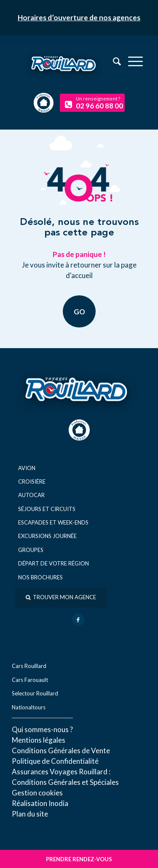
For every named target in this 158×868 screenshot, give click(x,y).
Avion (27, 468)
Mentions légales (39, 740)
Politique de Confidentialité (55, 761)
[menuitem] (131, 61)
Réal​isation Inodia (40, 803)
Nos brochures (40, 577)
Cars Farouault (30, 680)
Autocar (31, 495)
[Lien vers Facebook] (78, 619)
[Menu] (131, 61)
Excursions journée (47, 536)
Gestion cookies (37, 793)
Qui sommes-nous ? (42, 729)
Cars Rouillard (29, 666)
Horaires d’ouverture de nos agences (79, 18)
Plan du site (30, 814)
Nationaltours (29, 707)
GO (79, 311)
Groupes (31, 550)
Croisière (32, 481)
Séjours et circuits (47, 509)
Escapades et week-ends (53, 522)
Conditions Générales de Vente (61, 750)
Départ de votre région (54, 563)
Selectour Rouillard (35, 693)
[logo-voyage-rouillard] (79, 69)
